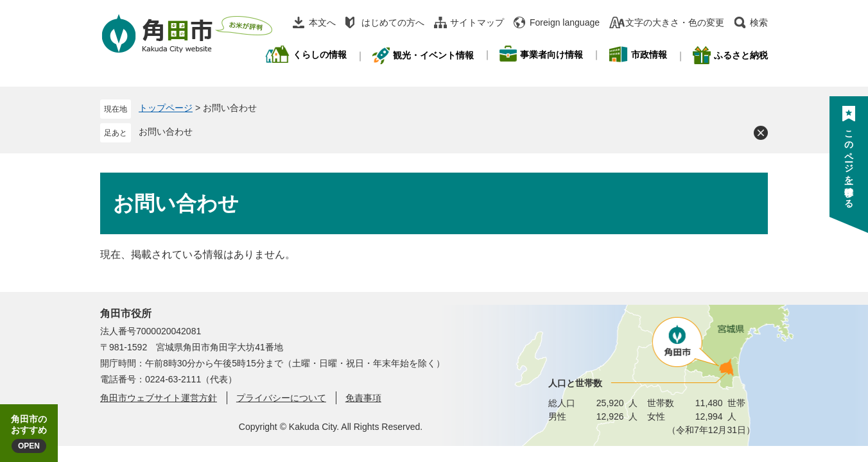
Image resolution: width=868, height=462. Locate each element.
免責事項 (363, 398)
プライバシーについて (281, 398)
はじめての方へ (393, 22)
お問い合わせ (166, 132)
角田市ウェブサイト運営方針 (159, 398)
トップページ (166, 108)
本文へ (322, 22)
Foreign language (565, 22)
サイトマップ (477, 22)
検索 (759, 22)
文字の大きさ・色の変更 (675, 22)
